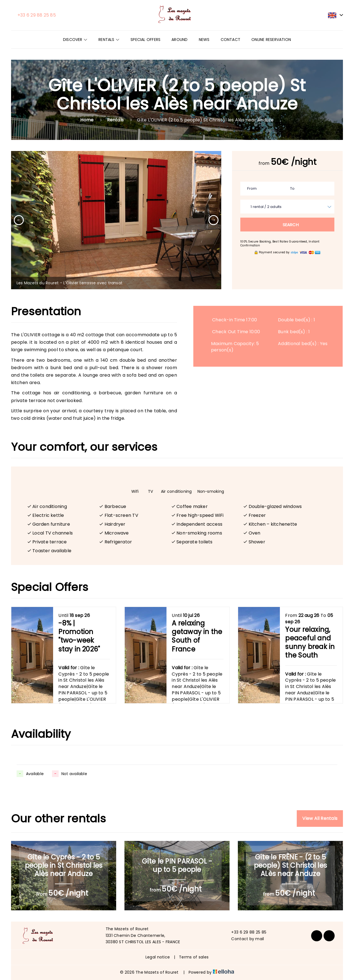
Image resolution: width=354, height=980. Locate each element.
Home (87, 120)
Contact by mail (244, 939)
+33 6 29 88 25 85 (246, 932)
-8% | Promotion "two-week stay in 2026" (79, 636)
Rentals (109, 40)
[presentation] (19, 220)
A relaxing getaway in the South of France (197, 636)
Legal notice (158, 957)
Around (179, 40)
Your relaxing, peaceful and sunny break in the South (310, 643)
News (204, 40)
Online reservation (271, 40)
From (252, 188)
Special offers (145, 40)
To (292, 188)
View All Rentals (320, 818)
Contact (231, 40)
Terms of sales (194, 957)
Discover (75, 40)
